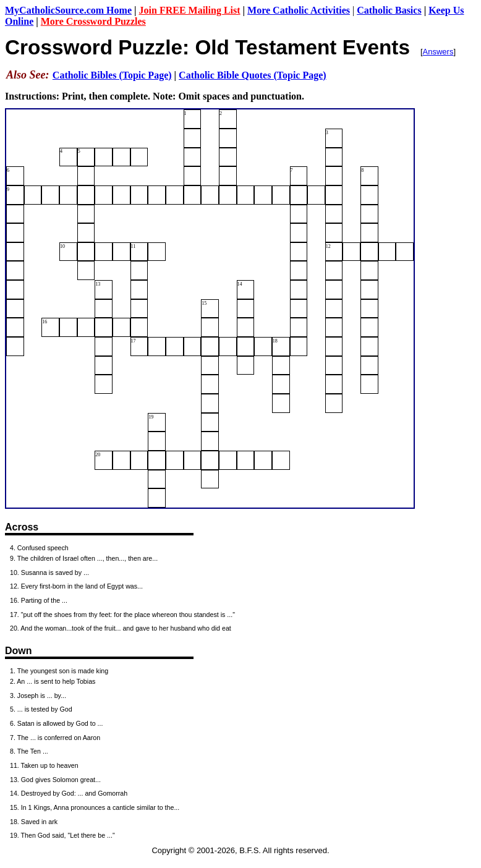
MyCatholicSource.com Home (68, 10)
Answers (438, 52)
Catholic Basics (389, 10)
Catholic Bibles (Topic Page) (112, 75)
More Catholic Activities (299, 10)
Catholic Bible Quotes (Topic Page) (253, 75)
